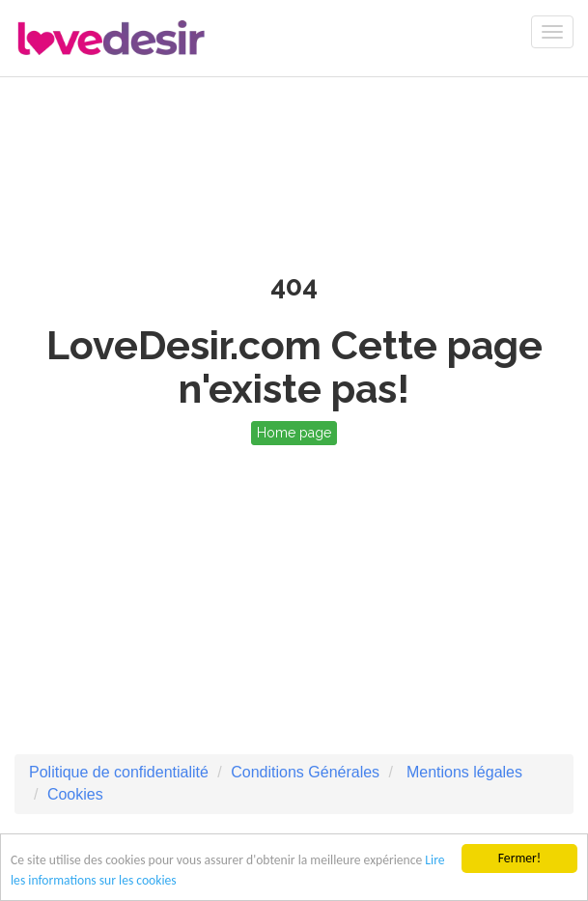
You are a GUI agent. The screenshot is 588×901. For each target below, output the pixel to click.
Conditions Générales (305, 772)
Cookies (75, 794)
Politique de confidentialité (119, 772)
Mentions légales (462, 772)
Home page (294, 433)
